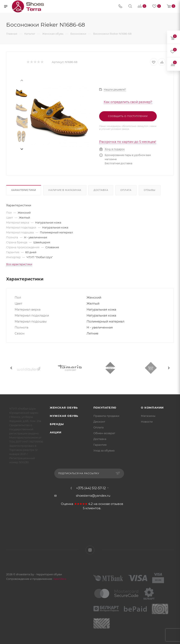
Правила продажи (106, 416)
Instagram (90, 550)
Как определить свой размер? (128, 102)
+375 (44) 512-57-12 (91, 488)
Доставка (101, 190)
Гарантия (100, 445)
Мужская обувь (64, 416)
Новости (147, 422)
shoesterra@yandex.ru (93, 496)
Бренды (57, 424)
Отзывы (150, 190)
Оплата (126, 190)
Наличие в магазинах (65, 190)
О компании (152, 408)
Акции (56, 432)
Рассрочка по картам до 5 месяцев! (128, 142)
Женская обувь (64, 408)
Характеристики (24, 190)
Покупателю (105, 408)
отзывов (117, 504)
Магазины (148, 416)
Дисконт (99, 422)
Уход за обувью (104, 450)
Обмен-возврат (104, 433)
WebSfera (59, 579)
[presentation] (22, 80)
